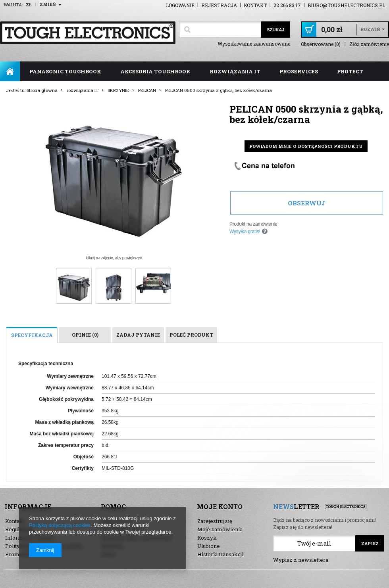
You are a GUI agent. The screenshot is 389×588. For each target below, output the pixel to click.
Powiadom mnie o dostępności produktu (306, 146)
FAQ (15, 91)
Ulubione (209, 546)
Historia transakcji (220, 554)
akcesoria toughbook (155, 71)
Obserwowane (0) (321, 44)
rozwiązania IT (235, 71)
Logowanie (180, 5)
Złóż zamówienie (369, 44)
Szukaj (275, 30)
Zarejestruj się (215, 521)
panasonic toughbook (65, 71)
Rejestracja (219, 5)
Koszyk (207, 538)
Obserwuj (307, 203)
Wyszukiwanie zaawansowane (254, 44)
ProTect (350, 71)
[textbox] (220, 30)
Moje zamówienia (220, 529)
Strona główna (10, 71)
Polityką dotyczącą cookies (60, 525)
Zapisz (370, 543)
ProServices (299, 71)
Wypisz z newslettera (301, 560)
